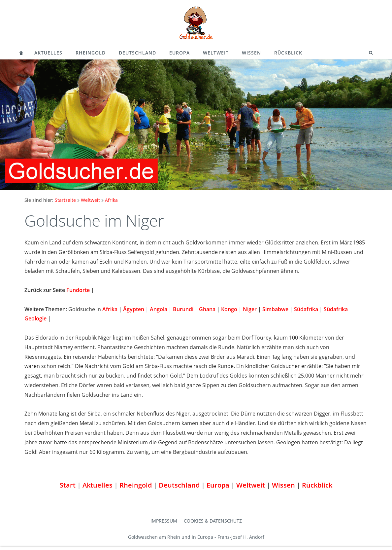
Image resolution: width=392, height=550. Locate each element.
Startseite (65, 200)
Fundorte (78, 290)
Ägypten (134, 309)
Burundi (183, 309)
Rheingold (91, 53)
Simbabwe (275, 309)
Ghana (207, 309)
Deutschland (137, 53)
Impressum (164, 521)
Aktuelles (48, 53)
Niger (250, 309)
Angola (159, 309)
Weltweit (216, 53)
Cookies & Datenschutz (213, 521)
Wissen (251, 53)
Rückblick (288, 53)
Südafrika (306, 309)
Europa (180, 53)
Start (68, 485)
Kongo (229, 309)
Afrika (111, 200)
